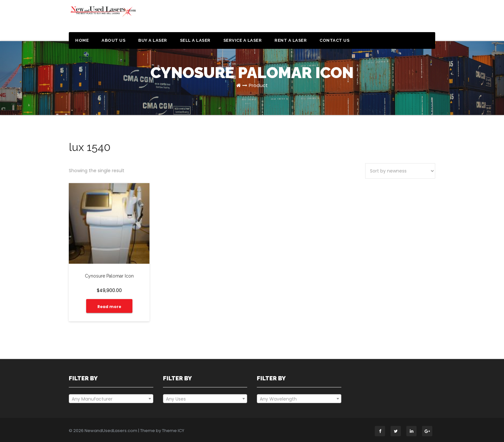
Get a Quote (404, 19)
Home (82, 40)
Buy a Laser (153, 40)
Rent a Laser (291, 40)
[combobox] (111, 399)
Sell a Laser (195, 40)
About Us (113, 40)
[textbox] (111, 399)
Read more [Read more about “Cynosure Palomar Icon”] (109, 307)
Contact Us (334, 40)
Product (258, 85)
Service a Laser (243, 40)
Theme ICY (173, 431)
